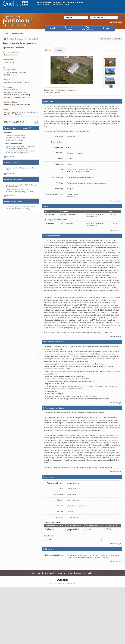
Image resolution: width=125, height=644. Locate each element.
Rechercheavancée (69, 28)
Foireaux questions (88, 28)
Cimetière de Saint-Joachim (15, 135)
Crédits (62, 573)
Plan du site (36, 573)
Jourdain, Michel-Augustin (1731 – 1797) (20, 192)
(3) (13, 180)
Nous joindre (50, 573)
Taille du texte (116, 23)
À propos (106, 28)
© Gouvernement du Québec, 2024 (63, 583)
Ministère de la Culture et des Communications (60, 2)
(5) (17, 128)
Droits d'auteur (74, 573)
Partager (117, 39)
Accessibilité (89, 573)
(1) (12, 162)
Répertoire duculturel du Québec (17, 21)
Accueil (52, 28)
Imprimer (105, 39)
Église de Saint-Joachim (14, 147)
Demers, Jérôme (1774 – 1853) (17, 185)
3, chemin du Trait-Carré (14, 140)
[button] (82, 101)
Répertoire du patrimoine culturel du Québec (53, 4)
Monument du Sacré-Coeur (15, 138)
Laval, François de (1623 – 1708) (18, 189)
